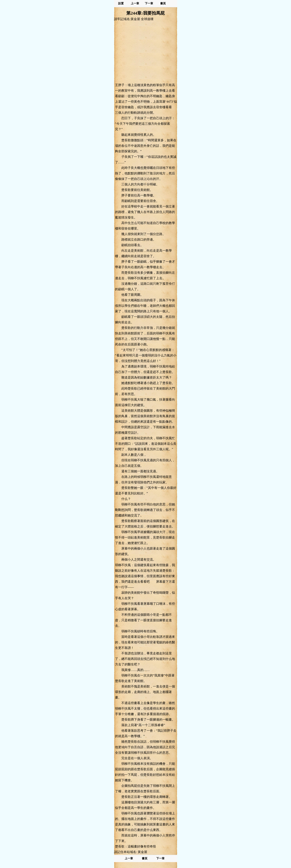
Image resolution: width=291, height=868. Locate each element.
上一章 (135, 3)
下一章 (149, 3)
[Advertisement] (146, 52)
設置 (121, 3)
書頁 (163, 3)
